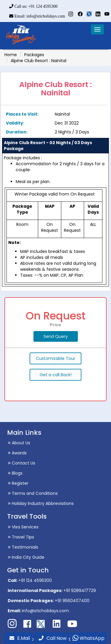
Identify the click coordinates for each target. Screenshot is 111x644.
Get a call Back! (56, 375)
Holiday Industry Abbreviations (41, 503)
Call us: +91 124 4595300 (33, 6)
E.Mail (20, 638)
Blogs (15, 473)
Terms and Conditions (33, 493)
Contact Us (21, 463)
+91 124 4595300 (35, 580)
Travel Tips (21, 537)
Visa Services (23, 527)
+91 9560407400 (72, 601)
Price (55, 325)
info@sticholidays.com (45, 611)
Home (11, 55)
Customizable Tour (55, 358)
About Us (19, 443)
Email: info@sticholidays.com (37, 16)
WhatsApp (89, 638)
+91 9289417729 (80, 591)
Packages (34, 55)
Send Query (56, 336)
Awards (17, 453)
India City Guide (26, 557)
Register (18, 483)
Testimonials (23, 547)
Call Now (53, 638)
